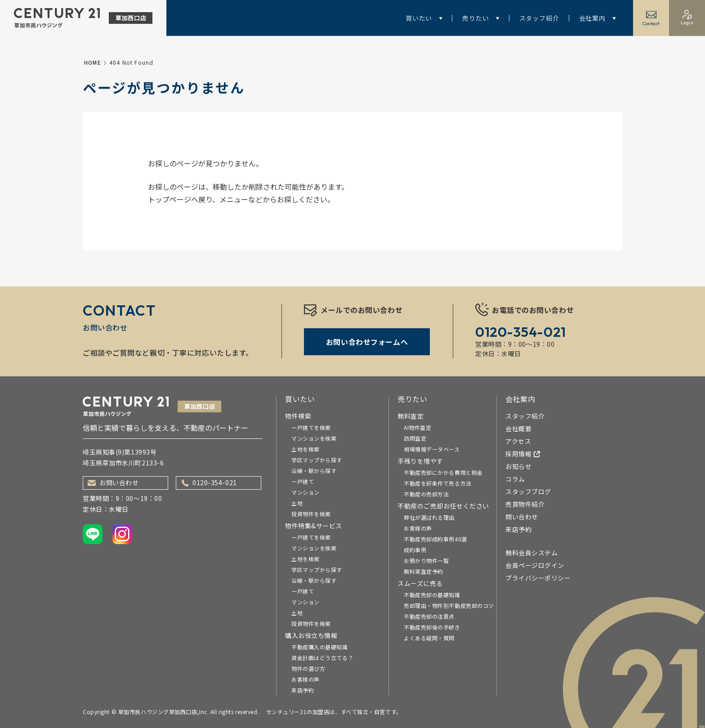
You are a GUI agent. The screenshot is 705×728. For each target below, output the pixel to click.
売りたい (481, 18)
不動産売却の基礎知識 (432, 595)
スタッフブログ (528, 491)
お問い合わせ (113, 482)
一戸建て (303, 481)
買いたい (424, 18)
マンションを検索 (314, 438)
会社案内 (598, 18)
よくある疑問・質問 (429, 638)
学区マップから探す (317, 460)
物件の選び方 (308, 668)
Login (687, 18)
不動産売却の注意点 (429, 616)
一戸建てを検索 (311, 427)
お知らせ (518, 466)
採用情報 (523, 454)
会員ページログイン (535, 565)
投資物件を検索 (311, 514)
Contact (651, 18)
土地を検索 (306, 449)
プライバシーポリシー (538, 578)
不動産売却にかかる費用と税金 (443, 472)
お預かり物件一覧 (426, 561)
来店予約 (303, 690)
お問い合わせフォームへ (367, 342)
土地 (297, 503)
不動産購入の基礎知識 (320, 647)
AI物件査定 (417, 427)
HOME (93, 62)
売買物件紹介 (525, 504)
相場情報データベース (432, 449)
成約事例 (415, 550)
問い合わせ (522, 517)
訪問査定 (415, 438)
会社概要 (518, 429)
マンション (306, 492)
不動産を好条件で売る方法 (438, 483)
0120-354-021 (209, 482)
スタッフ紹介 (539, 18)
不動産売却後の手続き (432, 627)
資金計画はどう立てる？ (322, 658)
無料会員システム (531, 553)
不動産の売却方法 (426, 494)
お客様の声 (306, 679)
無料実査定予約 (424, 571)
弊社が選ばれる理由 (429, 517)
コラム (515, 479)
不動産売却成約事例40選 (435, 539)
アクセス (518, 441)
